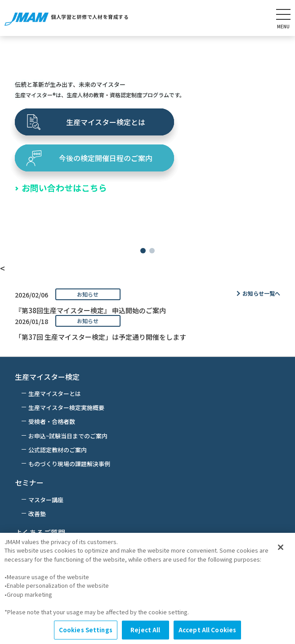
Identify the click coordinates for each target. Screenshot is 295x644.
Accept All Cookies (207, 630)
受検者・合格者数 (52, 421)
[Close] (281, 547)
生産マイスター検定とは (106, 122)
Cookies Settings (86, 630)
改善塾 (37, 514)
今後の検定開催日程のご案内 (106, 158)
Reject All (145, 630)
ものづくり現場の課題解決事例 (69, 464)
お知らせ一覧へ (261, 293)
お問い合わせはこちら (64, 187)
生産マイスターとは (55, 394)
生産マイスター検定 (47, 377)
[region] (147, 588)
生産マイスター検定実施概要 (66, 408)
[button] (143, 251)
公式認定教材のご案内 (58, 450)
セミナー (29, 482)
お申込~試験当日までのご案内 (68, 436)
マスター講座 (46, 500)
